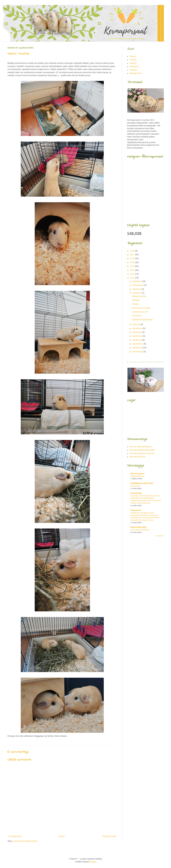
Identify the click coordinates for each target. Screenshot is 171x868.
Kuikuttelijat (136, 493)
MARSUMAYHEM (138, 527)
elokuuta (137, 324)
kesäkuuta (137, 332)
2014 (133, 266)
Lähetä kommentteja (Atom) (25, 841)
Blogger (93, 862)
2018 (133, 251)
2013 (133, 270)
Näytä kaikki (159, 536)
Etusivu (62, 836)
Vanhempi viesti (109, 836)
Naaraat (133, 63)
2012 (133, 274)
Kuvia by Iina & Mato (141, 308)
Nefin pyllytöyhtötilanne (140, 530)
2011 (133, 278)
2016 (133, 258)
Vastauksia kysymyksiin (142, 320)
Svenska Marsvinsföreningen (142, 450)
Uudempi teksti (15, 836)
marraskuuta (138, 285)
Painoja (135, 304)
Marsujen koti (135, 73)
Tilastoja (136, 300)
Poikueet (133, 70)
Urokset (133, 60)
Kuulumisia (135, 486)
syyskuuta (137, 293)
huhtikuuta (137, 340)
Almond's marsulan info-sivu (142, 453)
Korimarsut (137, 316)
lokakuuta (137, 289)
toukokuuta (138, 336)
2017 (133, 255)
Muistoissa (134, 66)
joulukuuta (137, 281)
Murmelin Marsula (137, 457)
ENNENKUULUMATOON (142, 483)
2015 (133, 262)
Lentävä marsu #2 (140, 312)
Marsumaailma (137, 474)
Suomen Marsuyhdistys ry (141, 447)
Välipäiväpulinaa (137, 476)
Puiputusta (136, 510)
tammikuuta (138, 352)
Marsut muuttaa (139, 296)
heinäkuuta (138, 328)
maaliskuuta (138, 344)
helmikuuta (138, 348)
